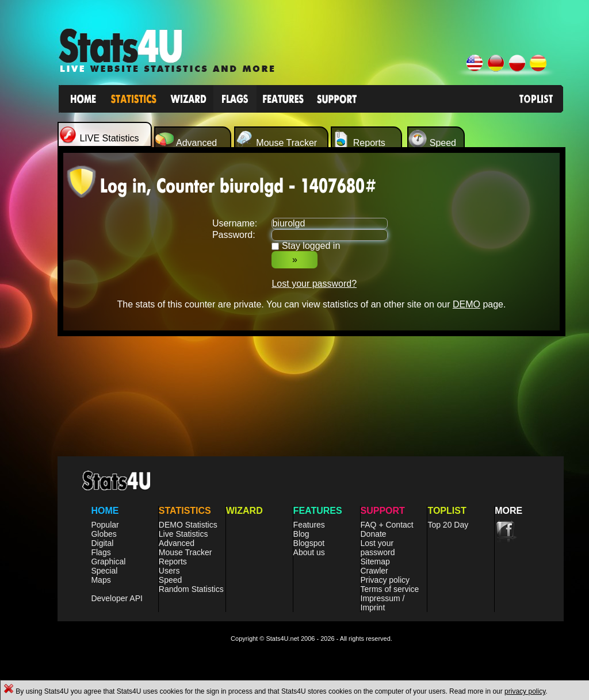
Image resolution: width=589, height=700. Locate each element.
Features (309, 525)
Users (169, 571)
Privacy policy (385, 580)
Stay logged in (311, 246)
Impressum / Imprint (383, 603)
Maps (101, 580)
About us (309, 552)
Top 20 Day (448, 525)
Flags (101, 552)
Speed (170, 580)
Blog (301, 534)
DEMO (466, 304)
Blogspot (309, 543)
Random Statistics (191, 589)
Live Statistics (183, 534)
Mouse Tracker (186, 552)
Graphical (108, 561)
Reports (173, 561)
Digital (102, 543)
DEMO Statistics (188, 525)
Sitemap (375, 561)
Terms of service (390, 589)
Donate (374, 534)
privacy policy (525, 691)
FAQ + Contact (387, 525)
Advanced (177, 543)
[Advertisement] (312, 407)
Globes (104, 534)
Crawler (374, 571)
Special (104, 571)
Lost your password (378, 548)
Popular (105, 525)
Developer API (117, 598)
